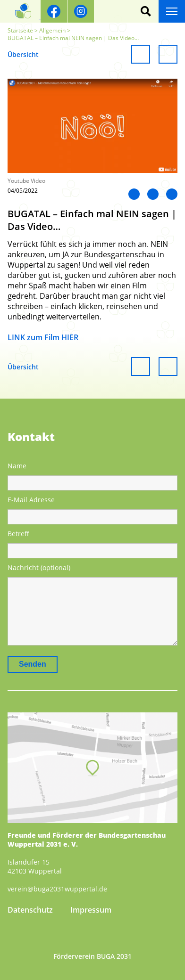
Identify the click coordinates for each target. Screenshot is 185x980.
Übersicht (23, 54)
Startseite (20, 30)
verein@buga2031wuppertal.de (57, 889)
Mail (172, 194)
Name (17, 466)
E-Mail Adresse (31, 500)
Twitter (153, 194)
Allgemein (52, 30)
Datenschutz (30, 910)
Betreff (18, 534)
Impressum (91, 910)
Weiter (168, 54)
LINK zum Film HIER (43, 337)
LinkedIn (134, 194)
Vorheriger (141, 54)
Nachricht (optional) (39, 568)
